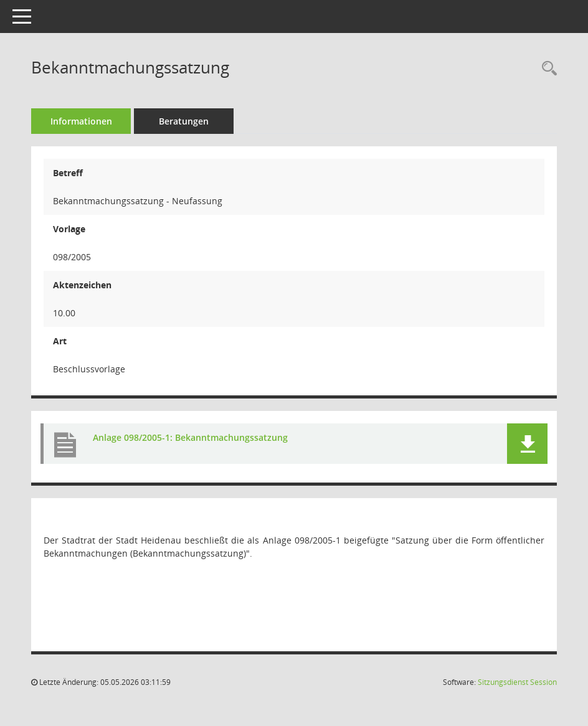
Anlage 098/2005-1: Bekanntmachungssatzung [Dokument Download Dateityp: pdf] (190, 437)
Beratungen (184, 121)
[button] (527, 444)
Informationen (81, 121)
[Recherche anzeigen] (546, 69)
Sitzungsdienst (517, 682)
